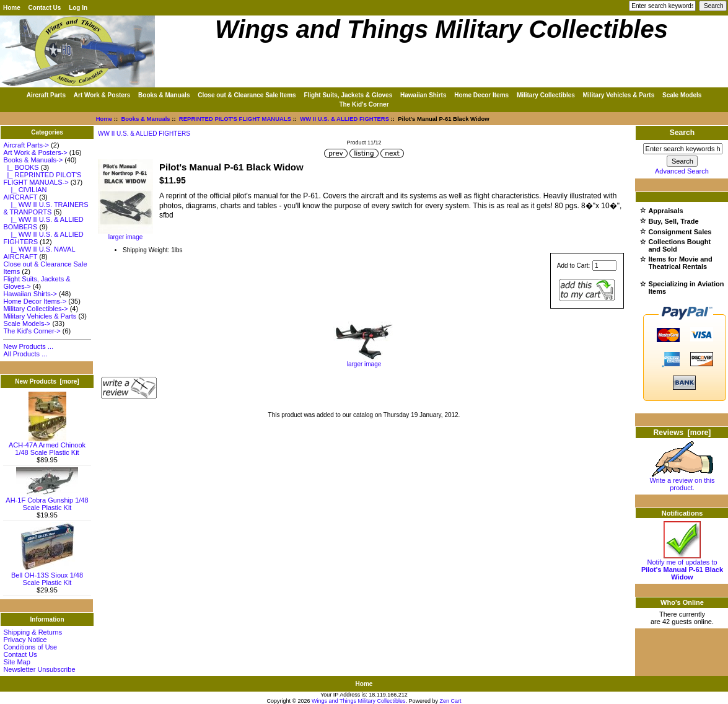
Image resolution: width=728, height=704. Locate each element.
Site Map (16, 662)
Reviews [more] (682, 433)
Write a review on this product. (682, 481)
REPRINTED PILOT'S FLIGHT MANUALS (235, 119)
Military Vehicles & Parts (619, 95)
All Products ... (25, 354)
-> (33, 160)
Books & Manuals (145, 119)
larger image (364, 361)
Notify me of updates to (682, 566)
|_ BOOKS (21, 167)
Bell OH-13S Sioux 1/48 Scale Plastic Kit (47, 576)
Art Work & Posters (102, 95)
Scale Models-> (27, 323)
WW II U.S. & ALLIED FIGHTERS (344, 119)
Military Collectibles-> (35, 309)
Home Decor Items (481, 95)
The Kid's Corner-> (32, 331)
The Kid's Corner (364, 104)
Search (682, 133)
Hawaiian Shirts (423, 95)
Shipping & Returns (33, 632)
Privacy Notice (25, 640)
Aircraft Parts (46, 95)
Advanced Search (682, 171)
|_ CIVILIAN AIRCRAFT (25, 193)
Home (12, 8)
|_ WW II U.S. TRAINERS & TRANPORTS (46, 208)
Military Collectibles (546, 95)
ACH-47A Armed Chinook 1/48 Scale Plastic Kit (47, 446)
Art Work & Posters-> (35, 152)
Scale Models (682, 95)
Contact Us (45, 8)
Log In (78, 8)
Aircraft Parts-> (26, 145)
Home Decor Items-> (35, 301)
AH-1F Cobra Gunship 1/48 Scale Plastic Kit (47, 501)
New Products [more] (47, 381)
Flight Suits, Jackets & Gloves (348, 95)
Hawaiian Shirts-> (30, 294)
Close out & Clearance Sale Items (247, 95)
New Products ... (28, 346)
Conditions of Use (30, 647)
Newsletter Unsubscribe (39, 669)
